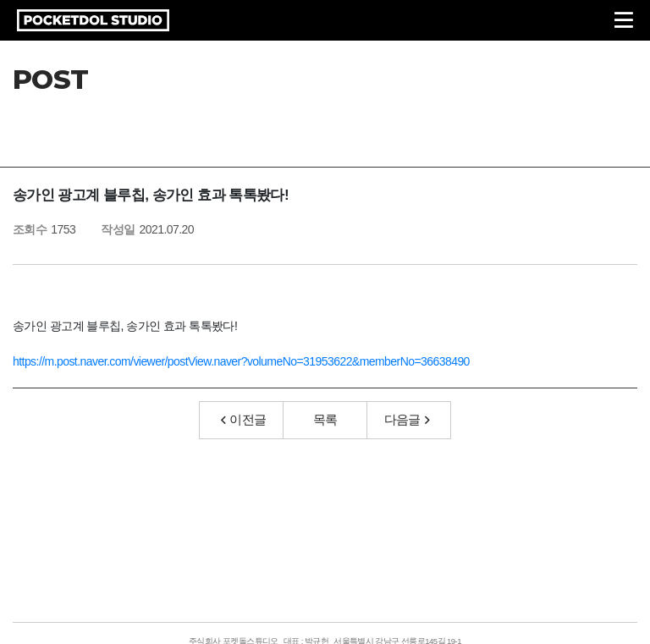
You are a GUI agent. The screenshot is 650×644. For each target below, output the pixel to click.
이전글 (244, 419)
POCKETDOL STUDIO (93, 20)
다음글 (407, 419)
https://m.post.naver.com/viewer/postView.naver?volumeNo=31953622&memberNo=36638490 (241, 361)
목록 (325, 419)
